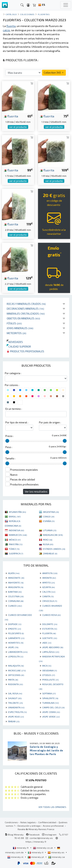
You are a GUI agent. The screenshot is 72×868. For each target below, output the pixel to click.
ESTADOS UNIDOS (54, 549)
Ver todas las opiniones (52, 807)
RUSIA (48, 544)
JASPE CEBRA (51, 712)
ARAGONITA (16, 587)
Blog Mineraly (14, 834)
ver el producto (18, 127)
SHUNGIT (15, 698)
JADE (47, 643)
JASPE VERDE (51, 717)
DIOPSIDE (15, 624)
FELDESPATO (16, 633)
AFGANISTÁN (17, 512)
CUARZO (15, 606)
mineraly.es (56, 852)
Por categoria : (13, 373)
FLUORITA (49, 633)
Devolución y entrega (29, 826)
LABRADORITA (18, 652)
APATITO (48, 582)
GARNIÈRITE (16, 638)
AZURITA (48, 587)
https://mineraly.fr (36, 842)
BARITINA (15, 592)
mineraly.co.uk (43, 848)
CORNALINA (16, 601)
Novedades (15, 342)
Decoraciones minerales (25, 309)
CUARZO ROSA (51, 615)
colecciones (27, 14)
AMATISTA (50, 573)
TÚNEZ (14, 549)
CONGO (49, 516)
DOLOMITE (50, 624)
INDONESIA (16, 530)
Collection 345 (54, 72)
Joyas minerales (20, 328)
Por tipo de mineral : (17, 422)
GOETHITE (50, 638)
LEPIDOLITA (16, 656)
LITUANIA (50, 530)
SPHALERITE (50, 698)
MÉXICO (15, 540)
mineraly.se (57, 857)
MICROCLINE (17, 670)
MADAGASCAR (53, 535)
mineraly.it (36, 852)
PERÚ (48, 540)
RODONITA (15, 684)
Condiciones (11, 822)
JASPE (13, 647)
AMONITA (49, 578)
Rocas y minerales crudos (26, 304)
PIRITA (13, 680)
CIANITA (48, 596)
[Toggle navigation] (66, 5)
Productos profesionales (25, 351)
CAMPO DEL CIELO (53, 707)
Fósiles (14, 323)
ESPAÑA (49, 521)
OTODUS (49, 675)
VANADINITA (16, 707)
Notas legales (28, 822)
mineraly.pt (36, 857)
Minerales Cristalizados (26, 314)
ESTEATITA (50, 629)
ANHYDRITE (16, 582)
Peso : (9, 447)
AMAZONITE (16, 578)
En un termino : (14, 409)
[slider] (7, 441)
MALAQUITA (16, 666)
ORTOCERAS (16, 675)
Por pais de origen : (50, 422)
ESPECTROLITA (17, 712)
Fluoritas (44, 14)
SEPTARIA (49, 693)
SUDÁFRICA (16, 553)
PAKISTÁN (16, 544)
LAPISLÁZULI (51, 652)
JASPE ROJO (16, 717)
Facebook (33, 834)
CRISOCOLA (50, 601)
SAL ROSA (15, 693)
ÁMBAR (14, 721)
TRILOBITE (15, 703)
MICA (47, 666)
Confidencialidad (47, 822)
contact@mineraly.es (41, 838)
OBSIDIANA (50, 670)
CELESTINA (16, 596)
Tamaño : (10, 458)
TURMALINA (50, 703)
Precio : (10, 436)
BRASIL (15, 516)
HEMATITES (16, 643)
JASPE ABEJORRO (53, 647)
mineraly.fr (21, 848)
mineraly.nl (16, 857)
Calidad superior (19, 346)
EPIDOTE (14, 629)
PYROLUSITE (50, 680)
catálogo (11, 14)
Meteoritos (17, 333)
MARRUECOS (18, 535)
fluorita (11, 116)
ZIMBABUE (50, 553)
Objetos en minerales (23, 318)
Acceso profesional (54, 826)
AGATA (14, 573)
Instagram (49, 834)
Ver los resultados (36, 491)
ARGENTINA (51, 512)
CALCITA (49, 592)
